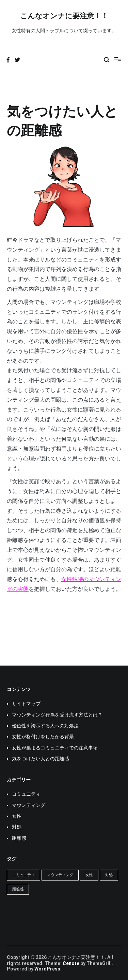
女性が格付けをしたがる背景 (43, 737)
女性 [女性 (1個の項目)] (89, 875)
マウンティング (29, 805)
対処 (17, 827)
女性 (17, 816)
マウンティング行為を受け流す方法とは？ (57, 715)
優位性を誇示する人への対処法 (45, 726)
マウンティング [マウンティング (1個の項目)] (60, 875)
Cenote (71, 963)
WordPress (47, 969)
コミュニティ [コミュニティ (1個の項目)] (23, 875)
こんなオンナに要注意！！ (64, 16)
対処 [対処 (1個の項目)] (109, 875)
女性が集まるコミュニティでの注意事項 (55, 748)
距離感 (19, 838)
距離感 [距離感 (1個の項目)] (18, 889)
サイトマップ (26, 704)
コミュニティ (26, 794)
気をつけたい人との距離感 (41, 759)
